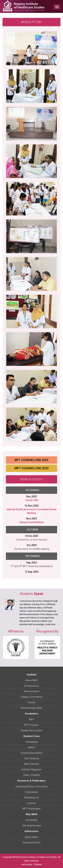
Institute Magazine (32, 769)
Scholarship (32, 742)
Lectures (32, 803)
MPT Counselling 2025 (32, 468)
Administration (32, 691)
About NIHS (32, 680)
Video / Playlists (32, 775)
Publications (32, 792)
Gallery (32, 747)
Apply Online (32, 837)
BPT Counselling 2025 (32, 460)
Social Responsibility (32, 753)
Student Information (32, 730)
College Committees (32, 697)
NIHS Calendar (32, 764)
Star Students (32, 758)
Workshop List (32, 798)
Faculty (32, 702)
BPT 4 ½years (32, 725)
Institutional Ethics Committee (32, 787)
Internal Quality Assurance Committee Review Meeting (32, 511)
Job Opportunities (32, 826)
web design (27, 864)
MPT (32, 719)
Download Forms (32, 843)
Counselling (32, 820)
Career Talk (32, 500)
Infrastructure (32, 686)
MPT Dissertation (32, 809)
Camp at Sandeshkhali (32, 522)
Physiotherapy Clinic (32, 708)
